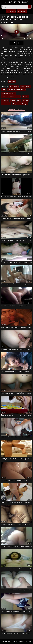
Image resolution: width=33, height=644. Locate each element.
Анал (19, 100)
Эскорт (24, 104)
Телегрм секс (25, 86)
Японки (25, 100)
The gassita (16, 104)
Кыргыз (16, 3)
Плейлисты (11, 11)
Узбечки (12, 81)
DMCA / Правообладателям (22, 641)
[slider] (13, 36)
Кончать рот (6, 104)
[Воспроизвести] (2, 38)
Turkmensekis (14, 86)
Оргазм (25, 97)
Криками (5, 100)
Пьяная (13, 100)
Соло (4, 90)
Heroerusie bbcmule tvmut (11, 97)
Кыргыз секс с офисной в (17, 90)
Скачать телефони (8, 93)
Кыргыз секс (6, 641)
